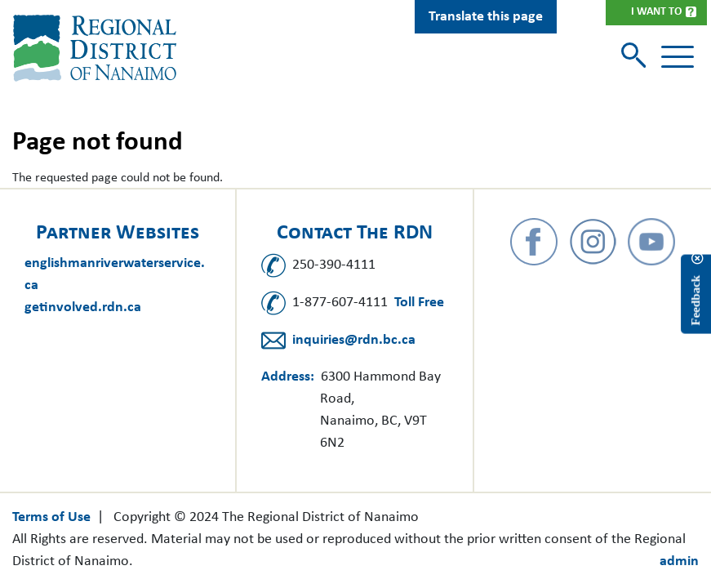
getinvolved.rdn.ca (83, 307)
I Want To (656, 12)
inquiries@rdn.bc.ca (354, 340)
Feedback (695, 300)
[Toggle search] (635, 57)
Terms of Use (51, 517)
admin (679, 561)
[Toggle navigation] (678, 57)
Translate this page (486, 17)
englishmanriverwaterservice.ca (115, 274)
